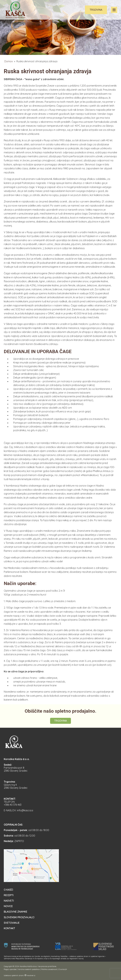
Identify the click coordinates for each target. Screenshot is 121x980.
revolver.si (31, 975)
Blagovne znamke (16, 912)
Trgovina (96, 10)
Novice (8, 906)
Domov (9, 61)
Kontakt (9, 928)
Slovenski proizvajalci (19, 917)
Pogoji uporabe (10, 969)
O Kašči (8, 890)
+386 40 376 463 (13, 805)
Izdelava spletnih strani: (14, 975)
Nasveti (9, 901)
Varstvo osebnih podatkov (29, 969)
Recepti (9, 895)
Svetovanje (12, 923)
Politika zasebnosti (49, 969)
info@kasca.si (25, 810)
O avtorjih (63, 969)
